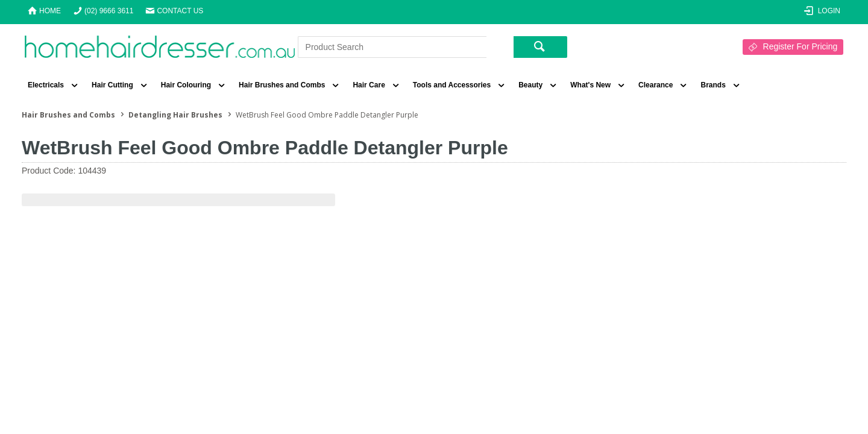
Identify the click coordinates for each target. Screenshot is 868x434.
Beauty (530, 85)
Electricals (46, 85)
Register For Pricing (800, 46)
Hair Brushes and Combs (282, 85)
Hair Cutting (112, 85)
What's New (590, 85)
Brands (713, 85)
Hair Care (369, 85)
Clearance (656, 85)
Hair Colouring (186, 85)
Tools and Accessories (452, 85)
